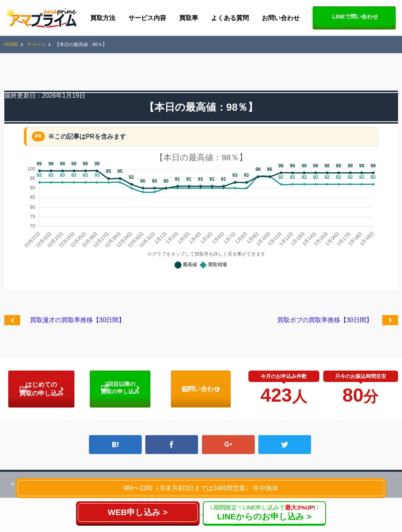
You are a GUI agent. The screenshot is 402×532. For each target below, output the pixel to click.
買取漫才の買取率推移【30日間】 (78, 320)
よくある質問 (230, 18)
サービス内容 (147, 18)
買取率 (189, 18)
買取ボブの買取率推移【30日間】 (325, 320)
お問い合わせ (281, 18)
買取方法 (103, 18)
